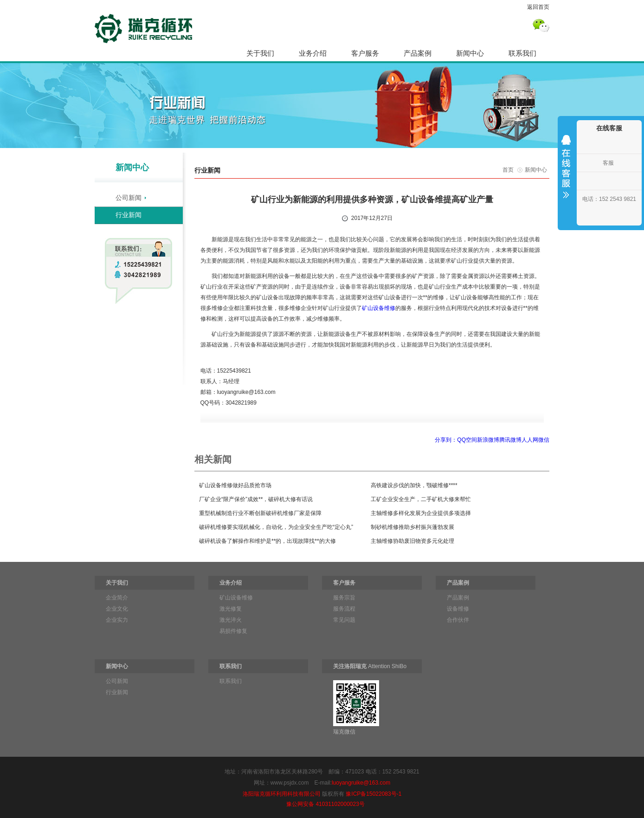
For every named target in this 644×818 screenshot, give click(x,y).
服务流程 (344, 609)
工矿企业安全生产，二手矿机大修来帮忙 (421, 499)
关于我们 (260, 53)
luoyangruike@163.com (361, 783)
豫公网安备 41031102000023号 (325, 804)
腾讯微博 (510, 440)
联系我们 (522, 53)
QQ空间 (467, 440)
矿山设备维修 (379, 308)
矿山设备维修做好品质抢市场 (235, 485)
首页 (508, 170)
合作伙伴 (458, 620)
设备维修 (458, 609)
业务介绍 (313, 53)
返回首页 (538, 7)
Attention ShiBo (370, 666)
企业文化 (117, 609)
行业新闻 (129, 215)
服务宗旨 (344, 598)
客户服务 (365, 53)
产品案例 (418, 53)
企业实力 (117, 620)
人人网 (530, 440)
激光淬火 (231, 620)
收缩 (566, 173)
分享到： (446, 440)
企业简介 (117, 598)
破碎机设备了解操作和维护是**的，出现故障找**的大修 (267, 541)
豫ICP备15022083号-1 (374, 794)
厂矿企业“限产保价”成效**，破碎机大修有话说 (256, 499)
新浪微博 (488, 440)
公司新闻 (129, 198)
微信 (544, 440)
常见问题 (344, 620)
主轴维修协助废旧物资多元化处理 (412, 541)
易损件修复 (233, 631)
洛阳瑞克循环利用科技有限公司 (282, 794)
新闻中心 (470, 53)
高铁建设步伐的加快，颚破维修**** (414, 485)
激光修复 (231, 609)
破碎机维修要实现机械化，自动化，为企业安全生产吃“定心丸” (276, 527)
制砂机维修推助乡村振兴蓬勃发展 (412, 527)
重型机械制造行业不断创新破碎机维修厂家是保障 (260, 513)
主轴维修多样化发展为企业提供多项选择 (421, 513)
